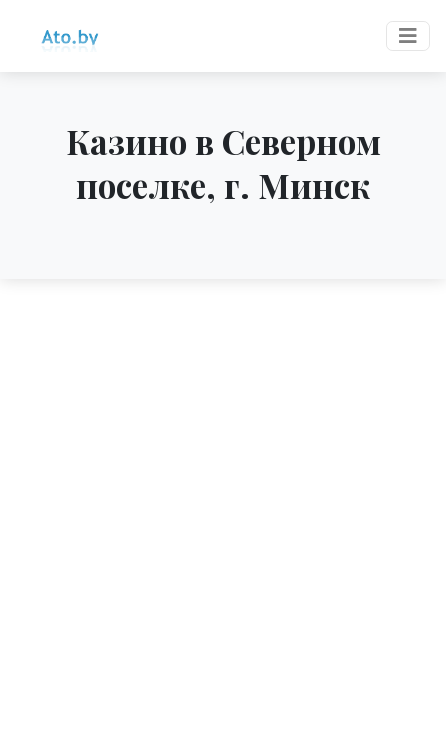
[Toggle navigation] (408, 36)
